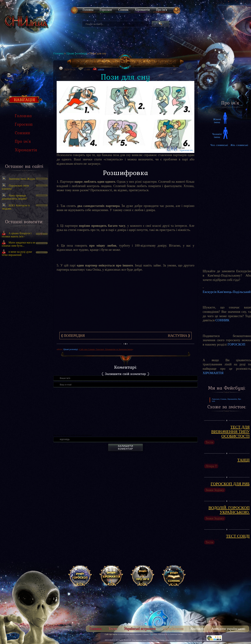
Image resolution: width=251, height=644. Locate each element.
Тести (113, 629)
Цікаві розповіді (77, 53)
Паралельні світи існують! (15, 187)
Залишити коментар (125, 447)
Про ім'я (161, 10)
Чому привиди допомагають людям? (14, 197)
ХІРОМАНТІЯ (213, 373)
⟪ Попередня (73, 336)
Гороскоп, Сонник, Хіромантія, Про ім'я (227, 400)
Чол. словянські (219, 145)
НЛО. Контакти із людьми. (16, 207)
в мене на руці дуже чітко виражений (17, 253)
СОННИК (222, 320)
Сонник (123, 10)
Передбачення (173, 629)
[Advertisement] (24, 318)
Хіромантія (142, 10)
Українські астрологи (140, 629)
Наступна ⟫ (179, 336)
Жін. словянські (239, 145)
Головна (88, 10)
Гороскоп (106, 10)
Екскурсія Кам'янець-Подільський (227, 292)
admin (101, 70)
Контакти (197, 629)
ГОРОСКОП (236, 344)
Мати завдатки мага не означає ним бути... (19, 244)
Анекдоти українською (228, 629)
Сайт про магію (111, 634)
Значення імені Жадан (22, 179)
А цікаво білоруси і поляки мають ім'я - (17, 235)
